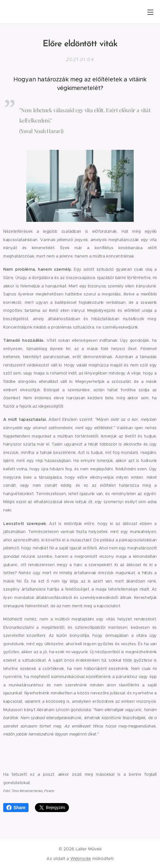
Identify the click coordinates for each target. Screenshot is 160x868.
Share (16, 808)
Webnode (81, 859)
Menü (150, 12)
